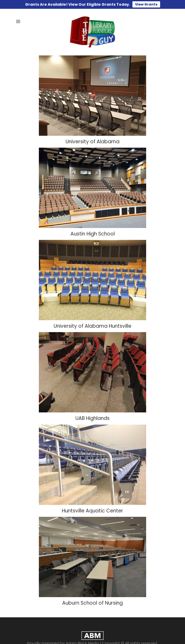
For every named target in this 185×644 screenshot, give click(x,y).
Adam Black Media (82, 640)
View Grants (146, 4)
